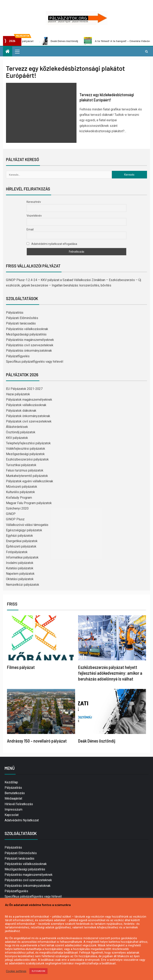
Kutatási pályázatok (20, 568)
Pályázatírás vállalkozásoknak (27, 329)
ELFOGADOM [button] (38, 971)
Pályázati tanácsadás (21, 323)
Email (30, 229)
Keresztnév (34, 202)
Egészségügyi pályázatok (24, 530)
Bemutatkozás (15, 793)
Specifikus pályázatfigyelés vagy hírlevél (35, 362)
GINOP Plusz (15, 519)
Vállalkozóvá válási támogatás (27, 525)
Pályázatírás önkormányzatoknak (29, 351)
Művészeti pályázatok (22, 487)
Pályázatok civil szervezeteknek (29, 421)
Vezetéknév (34, 216)
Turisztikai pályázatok (21, 465)
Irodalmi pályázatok (20, 563)
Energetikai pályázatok (22, 541)
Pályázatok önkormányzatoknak (28, 416)
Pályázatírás (15, 313)
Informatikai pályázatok (22, 557)
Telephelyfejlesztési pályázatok (28, 443)
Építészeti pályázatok (21, 546)
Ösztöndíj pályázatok (21, 432)
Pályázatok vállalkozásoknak (26, 405)
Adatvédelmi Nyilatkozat (22, 820)
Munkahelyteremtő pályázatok (27, 476)
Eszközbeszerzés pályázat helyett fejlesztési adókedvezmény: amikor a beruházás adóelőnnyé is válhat (110, 673)
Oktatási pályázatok (20, 579)
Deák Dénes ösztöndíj (63, 41)
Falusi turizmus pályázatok (25, 470)
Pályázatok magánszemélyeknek (29, 400)
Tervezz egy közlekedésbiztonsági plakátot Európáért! (107, 97)
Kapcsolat (12, 815)
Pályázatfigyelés (18, 356)
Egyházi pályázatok (19, 536)
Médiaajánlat (13, 798)
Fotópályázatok (17, 552)
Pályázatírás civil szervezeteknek (30, 345)
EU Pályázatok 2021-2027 (24, 389)
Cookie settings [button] (16, 971)
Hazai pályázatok (18, 394)
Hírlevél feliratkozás (19, 804)
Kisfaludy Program (19, 498)
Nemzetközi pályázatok (23, 585)
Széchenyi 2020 (17, 508)
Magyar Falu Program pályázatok (29, 503)
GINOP (11, 514)
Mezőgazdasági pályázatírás (26, 334)
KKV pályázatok (17, 438)
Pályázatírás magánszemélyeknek (30, 340)
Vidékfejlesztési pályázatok (26, 449)
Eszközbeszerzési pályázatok (27, 459)
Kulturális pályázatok (20, 492)
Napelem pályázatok (20, 574)
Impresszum (13, 809)
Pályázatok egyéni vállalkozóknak (30, 481)
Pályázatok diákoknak (21, 411)
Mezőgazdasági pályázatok (25, 454)
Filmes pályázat (21, 667)
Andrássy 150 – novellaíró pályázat (37, 741)
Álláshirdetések (17, 427)
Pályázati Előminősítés (22, 318)
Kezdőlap (11, 782)
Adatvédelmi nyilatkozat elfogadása (52, 244)
